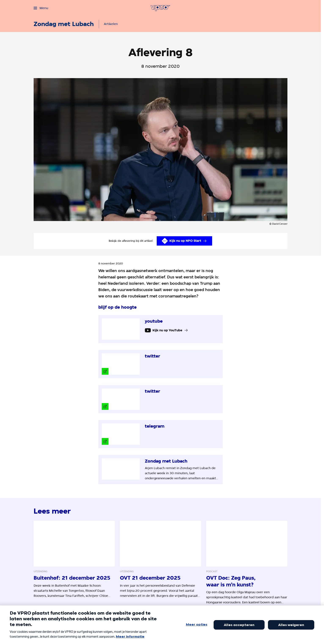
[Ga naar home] (160, 8)
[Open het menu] (41, 8)
